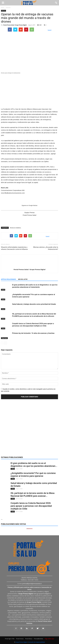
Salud (3, 290)
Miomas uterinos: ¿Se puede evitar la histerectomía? (46, 248)
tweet (50, 30)
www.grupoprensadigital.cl (35, 594)
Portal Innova (20, 639)
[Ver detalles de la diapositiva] (29, 90)
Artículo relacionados (8, 279)
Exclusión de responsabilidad (37, 642)
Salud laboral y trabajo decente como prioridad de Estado (34, 304)
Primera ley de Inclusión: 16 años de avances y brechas (33, 333)
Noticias (3, 11)
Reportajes (4, 338)
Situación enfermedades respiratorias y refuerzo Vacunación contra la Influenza (14, 248)
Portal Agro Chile (10, 639)
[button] (56, 3)
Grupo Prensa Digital (21, 642)
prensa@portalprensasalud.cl (32, 584)
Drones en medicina (15, 228)
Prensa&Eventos (38, 639)
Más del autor (23, 279)
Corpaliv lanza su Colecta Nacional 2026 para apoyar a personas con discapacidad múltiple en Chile (31, 506)
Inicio (3, 8)
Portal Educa (29, 639)
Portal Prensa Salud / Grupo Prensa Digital (15, 25)
